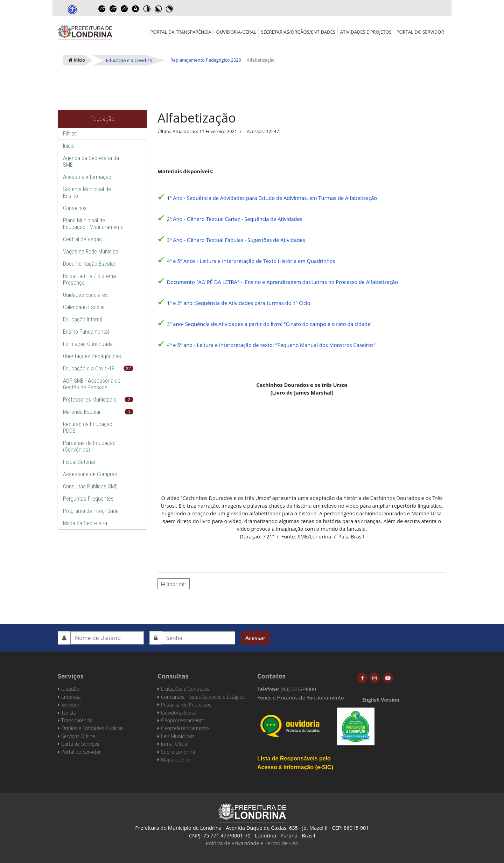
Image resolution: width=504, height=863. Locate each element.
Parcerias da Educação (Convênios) (89, 446)
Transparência (77, 720)
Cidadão (70, 689)
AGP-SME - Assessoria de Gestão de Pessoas (92, 384)
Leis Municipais (178, 736)
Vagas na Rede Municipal (91, 252)
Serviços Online (78, 736)
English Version (381, 700)
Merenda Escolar (82, 412)
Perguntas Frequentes (88, 499)
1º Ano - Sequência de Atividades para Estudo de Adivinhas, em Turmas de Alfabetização (272, 198)
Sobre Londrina (178, 752)
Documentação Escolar (89, 264)
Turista (69, 713)
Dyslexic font (135, 9)
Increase (102, 9)
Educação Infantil (82, 319)
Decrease (113, 9)
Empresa (71, 697)
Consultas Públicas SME (90, 486)
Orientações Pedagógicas (92, 356)
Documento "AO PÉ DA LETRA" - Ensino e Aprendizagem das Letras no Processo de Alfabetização (282, 282)
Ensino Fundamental (86, 332)
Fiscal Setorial (79, 462)
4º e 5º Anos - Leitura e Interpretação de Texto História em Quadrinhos (251, 261)
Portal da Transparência (181, 32)
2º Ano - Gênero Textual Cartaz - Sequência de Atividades (235, 219)
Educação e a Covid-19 (89, 368)
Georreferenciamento (185, 728)
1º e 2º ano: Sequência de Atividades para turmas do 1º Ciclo (239, 303)
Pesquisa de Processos (186, 705)
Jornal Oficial (175, 744)
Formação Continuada (88, 344)
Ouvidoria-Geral (236, 32)
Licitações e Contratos (185, 689)
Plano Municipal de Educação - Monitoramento (93, 224)
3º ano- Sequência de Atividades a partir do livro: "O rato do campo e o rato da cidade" (270, 324)
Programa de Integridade (91, 511)
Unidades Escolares (85, 295)
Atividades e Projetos (366, 32)
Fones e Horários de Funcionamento (301, 697)
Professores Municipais (90, 400)
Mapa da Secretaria (85, 523)
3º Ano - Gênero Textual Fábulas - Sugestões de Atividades (236, 240)
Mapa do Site (175, 760)
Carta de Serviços (80, 744)
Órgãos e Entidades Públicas (92, 728)
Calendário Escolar (84, 307)
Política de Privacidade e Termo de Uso (252, 843)
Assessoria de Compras (90, 474)
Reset (124, 9)
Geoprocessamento (183, 720)
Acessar (255, 638)
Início (69, 146)
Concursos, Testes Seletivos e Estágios (203, 697)
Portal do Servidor (420, 32)
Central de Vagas (82, 239)
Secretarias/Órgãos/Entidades (298, 32)
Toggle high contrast (147, 9)
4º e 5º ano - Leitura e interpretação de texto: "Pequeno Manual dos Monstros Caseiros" (271, 345)
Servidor (70, 705)
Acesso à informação (87, 177)
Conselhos (75, 208)
